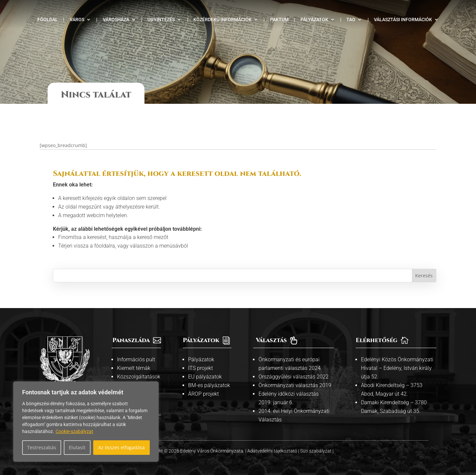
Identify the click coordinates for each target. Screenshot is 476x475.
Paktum (279, 20)
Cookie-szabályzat (74, 431)
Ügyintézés (161, 20)
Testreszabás (42, 447)
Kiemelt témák (134, 362)
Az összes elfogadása (121, 447)
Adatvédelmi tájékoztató (273, 445)
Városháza (116, 20)
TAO (351, 20)
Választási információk (403, 20)
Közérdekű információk (222, 20)
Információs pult (136, 354)
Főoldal (48, 20)
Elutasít (77, 447)
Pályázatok (314, 20)
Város (77, 20)
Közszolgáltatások (139, 371)
